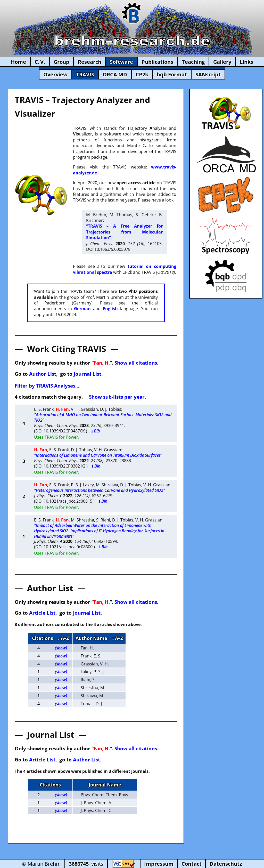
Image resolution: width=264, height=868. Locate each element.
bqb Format (172, 74)
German (82, 309)
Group (61, 62)
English (110, 309)
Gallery (222, 62)
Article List (42, 613)
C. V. (40, 62)
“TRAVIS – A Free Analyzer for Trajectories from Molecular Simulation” (124, 232)
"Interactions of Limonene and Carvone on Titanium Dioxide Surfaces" (98, 455)
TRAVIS (85, 74)
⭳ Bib (96, 431)
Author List (43, 374)
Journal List (88, 374)
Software (121, 62)
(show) (61, 648)
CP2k (142, 74)
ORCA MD (115, 74)
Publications (157, 62)
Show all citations (136, 363)
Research (90, 62)
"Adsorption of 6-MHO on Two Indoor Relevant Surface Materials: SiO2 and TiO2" (103, 417)
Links (246, 62)
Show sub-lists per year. (117, 397)
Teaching (193, 62)
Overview (55, 74)
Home (18, 62)
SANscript (208, 74)
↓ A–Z (63, 638)
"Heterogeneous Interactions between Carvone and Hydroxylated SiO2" (100, 490)
